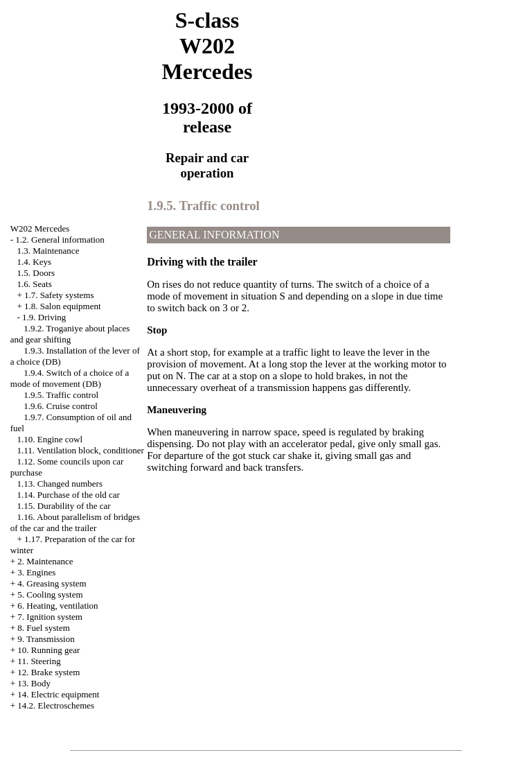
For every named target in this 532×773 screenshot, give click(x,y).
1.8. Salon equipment (63, 306)
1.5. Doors (36, 273)
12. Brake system (48, 672)
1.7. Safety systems (59, 295)
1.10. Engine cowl (50, 439)
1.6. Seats (35, 284)
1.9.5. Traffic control (61, 395)
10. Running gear (48, 650)
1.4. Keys (34, 262)
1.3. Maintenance (48, 251)
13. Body (34, 683)
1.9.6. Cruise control (61, 406)
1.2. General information (60, 240)
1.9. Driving (44, 317)
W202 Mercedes (40, 228)
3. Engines (36, 572)
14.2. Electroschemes (56, 705)
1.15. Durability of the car (64, 506)
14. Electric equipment (58, 694)
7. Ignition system (50, 617)
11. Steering (39, 661)
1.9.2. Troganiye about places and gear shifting (70, 334)
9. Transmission (46, 639)
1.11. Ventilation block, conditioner (81, 450)
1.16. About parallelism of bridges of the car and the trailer (75, 522)
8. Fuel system (43, 628)
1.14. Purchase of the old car (69, 495)
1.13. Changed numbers (60, 484)
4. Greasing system (52, 583)
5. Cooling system (50, 594)
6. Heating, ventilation (57, 606)
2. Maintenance (45, 561)
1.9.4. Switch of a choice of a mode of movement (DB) (70, 378)
